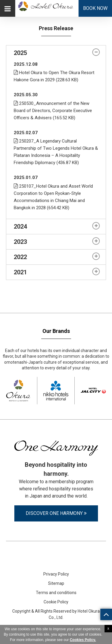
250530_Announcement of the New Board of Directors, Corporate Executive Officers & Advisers (53, 111)
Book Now (95, 8)
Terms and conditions (56, 593)
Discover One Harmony (56, 513)
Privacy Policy (56, 574)
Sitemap (56, 583)
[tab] (56, 53)
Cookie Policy (56, 602)
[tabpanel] (56, 140)
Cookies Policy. (83, 640)
